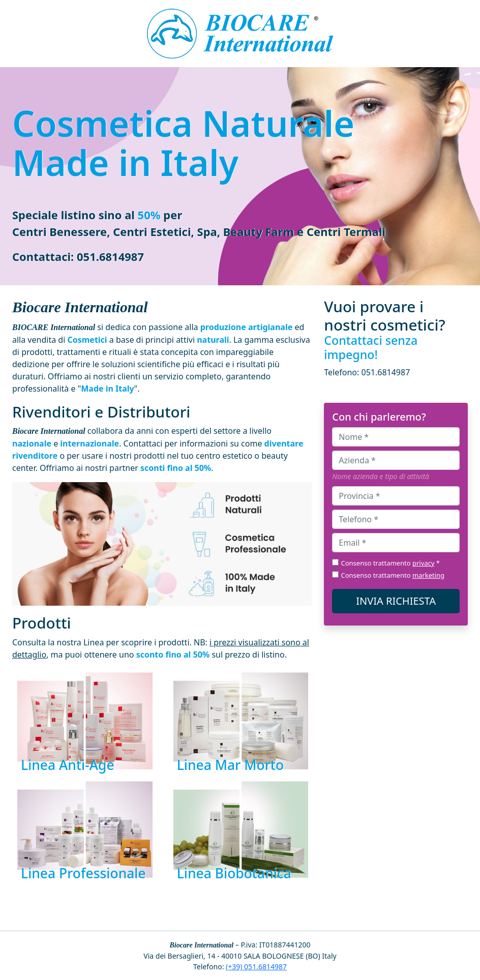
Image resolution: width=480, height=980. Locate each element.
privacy (424, 563)
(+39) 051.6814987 (256, 967)
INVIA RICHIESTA (396, 601)
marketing (428, 575)
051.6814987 (110, 256)
